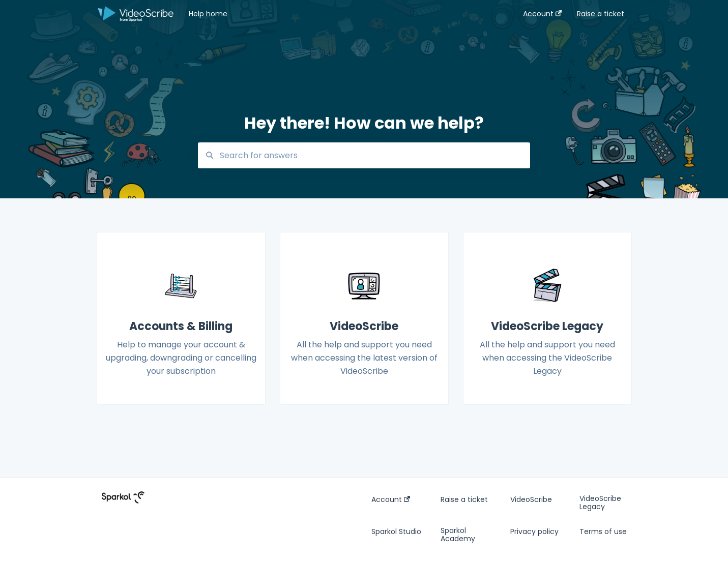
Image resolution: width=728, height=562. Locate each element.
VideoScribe (531, 499)
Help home (208, 14)
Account (391, 499)
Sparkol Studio (396, 531)
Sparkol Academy (458, 535)
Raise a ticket (464, 499)
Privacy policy (534, 531)
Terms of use (603, 531)
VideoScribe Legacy (600, 502)
